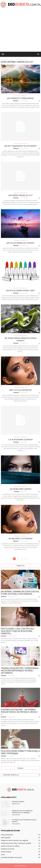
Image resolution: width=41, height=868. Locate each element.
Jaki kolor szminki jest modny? (21, 243)
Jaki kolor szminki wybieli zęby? (21, 290)
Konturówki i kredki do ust (20, 96)
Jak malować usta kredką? (21, 538)
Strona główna (5, 59)
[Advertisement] (20, 30)
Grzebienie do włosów (8, 849)
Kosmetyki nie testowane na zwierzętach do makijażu (22, 812)
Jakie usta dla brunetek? (21, 390)
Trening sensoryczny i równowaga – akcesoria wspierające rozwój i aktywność (20, 671)
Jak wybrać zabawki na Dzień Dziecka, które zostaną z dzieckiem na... (20, 593)
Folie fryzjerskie (6, 838)
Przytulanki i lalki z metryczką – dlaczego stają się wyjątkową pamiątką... (18, 631)
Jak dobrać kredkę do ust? (21, 195)
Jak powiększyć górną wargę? (20, 98)
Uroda (3, 855)
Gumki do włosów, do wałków (10, 846)
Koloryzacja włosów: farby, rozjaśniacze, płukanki (16, 843)
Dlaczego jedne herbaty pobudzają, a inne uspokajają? (20, 752)
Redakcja (16, 101)
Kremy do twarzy (6, 852)
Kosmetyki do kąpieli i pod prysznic (11, 857)
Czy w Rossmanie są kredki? (21, 440)
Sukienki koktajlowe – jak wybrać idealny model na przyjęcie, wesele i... (19, 712)
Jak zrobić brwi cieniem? (21, 489)
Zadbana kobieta (18, 802)
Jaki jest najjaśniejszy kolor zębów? (21, 146)
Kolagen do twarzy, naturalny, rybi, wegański (14, 840)
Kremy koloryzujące (7, 835)
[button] (38, 54)
